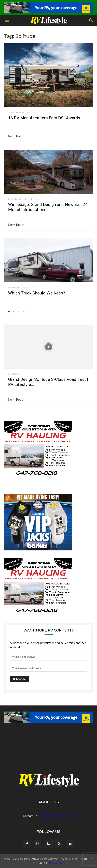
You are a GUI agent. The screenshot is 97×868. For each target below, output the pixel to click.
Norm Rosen (16, 136)
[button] (7, 20)
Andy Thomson (18, 311)
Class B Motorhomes (22, 112)
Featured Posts (19, 288)
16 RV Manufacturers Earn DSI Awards (44, 118)
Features (14, 374)
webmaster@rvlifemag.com (56, 816)
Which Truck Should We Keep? (37, 293)
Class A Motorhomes (22, 199)
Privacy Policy (56, 863)
